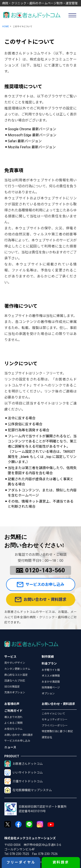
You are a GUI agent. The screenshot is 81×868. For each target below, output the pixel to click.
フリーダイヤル (21, 862)
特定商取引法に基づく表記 (57, 731)
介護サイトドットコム (24, 781)
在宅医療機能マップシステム (28, 790)
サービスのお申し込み (41, 585)
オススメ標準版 (51, 676)
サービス (10, 657)
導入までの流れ (13, 717)
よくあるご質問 (13, 723)
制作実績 (48, 657)
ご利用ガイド (13, 711)
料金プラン (49, 663)
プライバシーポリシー (55, 726)
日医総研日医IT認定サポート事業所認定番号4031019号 (35, 809)
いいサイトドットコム (24, 773)
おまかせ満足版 (51, 682)
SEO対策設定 (12, 687)
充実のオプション (15, 692)
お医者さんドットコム (24, 764)
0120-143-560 (41, 570)
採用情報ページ (51, 688)
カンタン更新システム (17, 669)
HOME (6, 27)
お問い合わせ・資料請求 (41, 600)
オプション (48, 694)
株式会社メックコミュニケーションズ (30, 838)
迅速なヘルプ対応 (15, 681)
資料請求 (61, 862)
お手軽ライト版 (51, 670)
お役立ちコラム (13, 729)
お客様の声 (12, 704)
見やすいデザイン (15, 663)
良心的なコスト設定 (16, 675)
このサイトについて (53, 714)
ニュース (10, 747)
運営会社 (47, 737)
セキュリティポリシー (55, 720)
